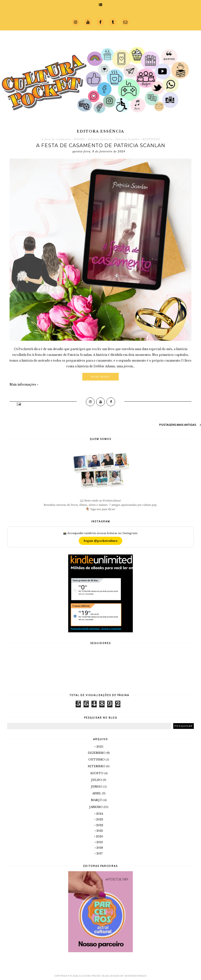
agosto (97, 773)
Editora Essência (100, 139)
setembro (97, 766)
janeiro (96, 807)
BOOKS (80, 139)
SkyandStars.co (135, 976)
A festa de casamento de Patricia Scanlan (101, 145)
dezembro (97, 753)
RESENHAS (151, 139)
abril (97, 793)
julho (97, 780)
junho (97, 787)
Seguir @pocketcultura (100, 541)
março (97, 800)
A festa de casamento (56, 139)
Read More (100, 377)
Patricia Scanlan (127, 139)
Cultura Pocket (90, 976)
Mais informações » (24, 384)
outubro (97, 760)
